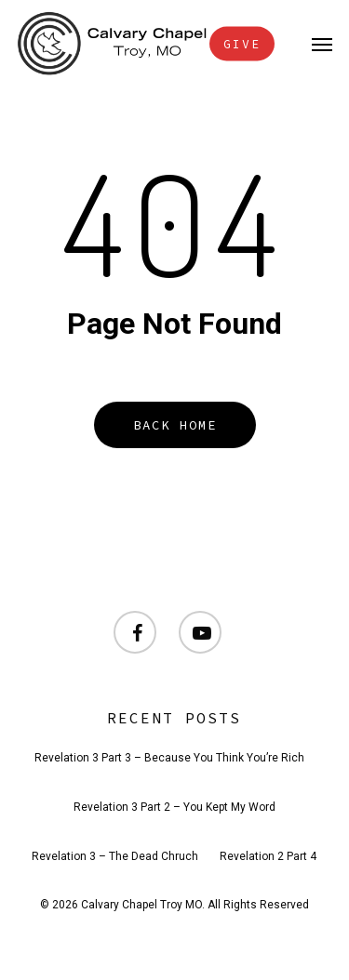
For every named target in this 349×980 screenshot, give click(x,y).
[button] (322, 44)
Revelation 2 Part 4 (268, 856)
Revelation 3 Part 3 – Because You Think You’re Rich (169, 758)
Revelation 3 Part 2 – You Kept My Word (174, 807)
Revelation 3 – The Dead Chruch (115, 856)
